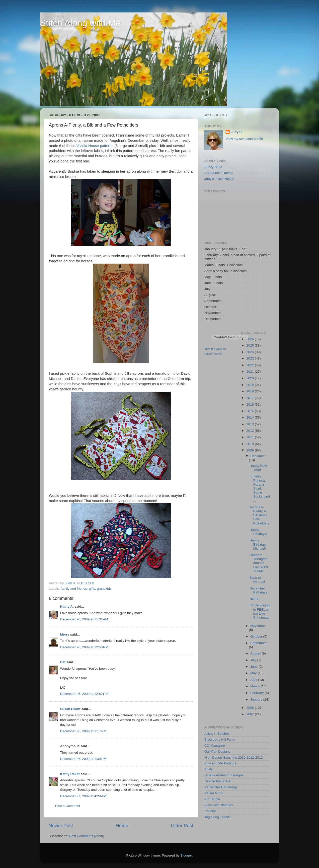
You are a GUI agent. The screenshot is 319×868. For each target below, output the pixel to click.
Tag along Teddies (218, 817)
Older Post (182, 826)
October (257, 636)
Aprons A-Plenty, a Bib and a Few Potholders (259, 515)
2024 (250, 352)
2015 (250, 411)
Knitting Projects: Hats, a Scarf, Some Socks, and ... (260, 488)
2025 (250, 345)
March (256, 686)
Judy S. (237, 132)
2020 (250, 378)
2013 (250, 424)
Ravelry (210, 811)
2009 (250, 450)
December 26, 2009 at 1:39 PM (83, 759)
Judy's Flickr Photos (219, 179)
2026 (250, 339)
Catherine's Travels (219, 173)
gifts (92, 589)
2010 (250, 444)
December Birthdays (258, 590)
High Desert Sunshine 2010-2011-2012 (234, 758)
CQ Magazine (215, 746)
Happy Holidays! (258, 532)
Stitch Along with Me (80, 23)
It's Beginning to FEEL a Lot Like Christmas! (260, 611)
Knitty (209, 769)
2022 (250, 365)
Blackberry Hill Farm (220, 740)
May (254, 673)
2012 (250, 431)
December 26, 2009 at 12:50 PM (84, 647)
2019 (250, 385)
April (254, 680)
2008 (250, 708)
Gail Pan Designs (217, 752)
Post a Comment (68, 806)
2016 (250, 404)
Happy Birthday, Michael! (258, 544)
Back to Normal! (257, 580)
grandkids (104, 589)
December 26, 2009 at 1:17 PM (83, 731)
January (257, 699)
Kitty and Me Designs (220, 763)
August (256, 653)
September (259, 643)
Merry (65, 634)
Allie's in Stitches (217, 734)
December (258, 456)
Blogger (186, 855)
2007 (250, 714)
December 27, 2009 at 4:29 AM (83, 796)
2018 (250, 391)
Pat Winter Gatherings (221, 787)
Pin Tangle (212, 799)
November (258, 626)
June (255, 667)
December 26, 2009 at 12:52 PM (84, 694)
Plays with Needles (219, 805)
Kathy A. (67, 607)
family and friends (74, 589)
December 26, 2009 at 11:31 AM (84, 619)
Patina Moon (214, 793)
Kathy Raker (70, 774)
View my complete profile (244, 139)
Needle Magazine (217, 781)
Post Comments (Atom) (87, 836)
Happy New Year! (258, 468)
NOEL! (255, 599)
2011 (250, 437)
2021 (250, 372)
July (254, 660)
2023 (250, 358)
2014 (250, 417)
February (258, 693)
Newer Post (61, 826)
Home (122, 826)
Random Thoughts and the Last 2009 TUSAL (259, 563)
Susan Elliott (70, 709)
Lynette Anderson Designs (224, 775)
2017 (250, 398)
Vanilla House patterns (95, 146)
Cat (63, 662)
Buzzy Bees (213, 167)
